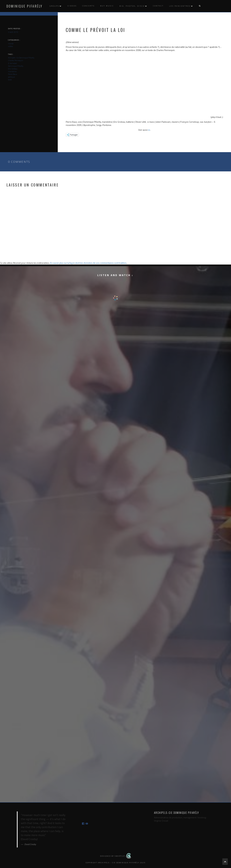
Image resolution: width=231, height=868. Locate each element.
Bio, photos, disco (132, 6)
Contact (158, 6)
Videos (72, 6)
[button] (200, 6)
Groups (54, 6)
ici (149, 130)
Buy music (107, 6)
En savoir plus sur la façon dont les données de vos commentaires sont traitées (88, 263)
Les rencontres (180, 6)
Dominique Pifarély (24, 6)
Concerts (88, 6)
